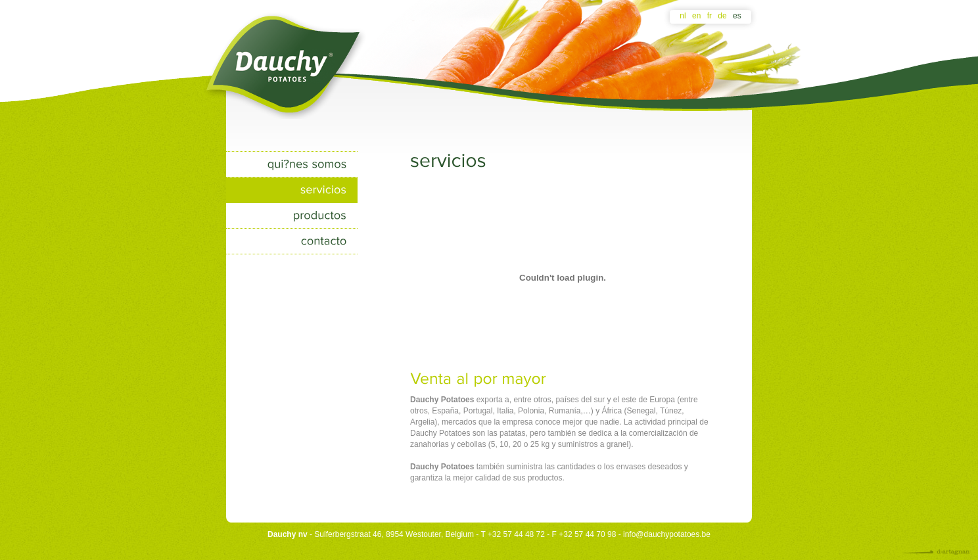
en (696, 16)
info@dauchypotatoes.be (667, 534)
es (737, 16)
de (722, 16)
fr (710, 16)
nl (683, 16)
